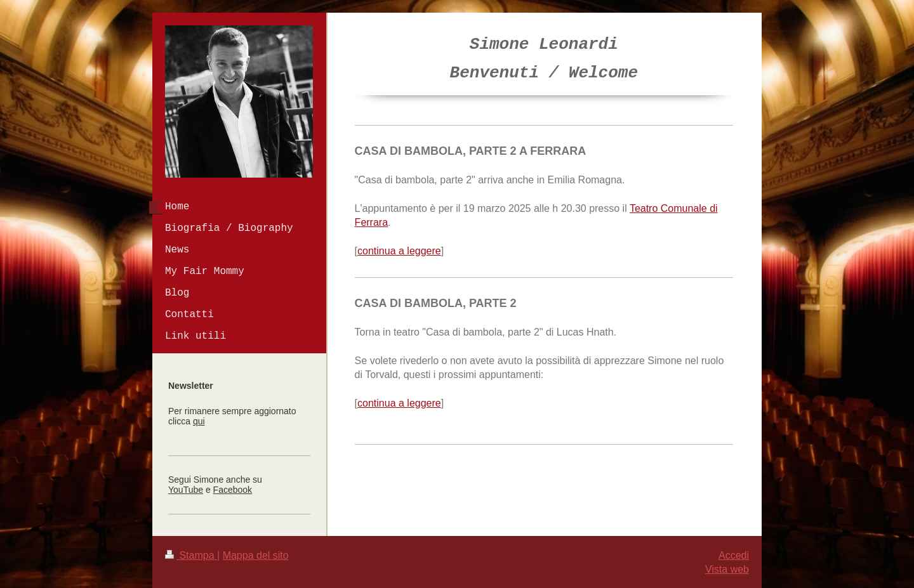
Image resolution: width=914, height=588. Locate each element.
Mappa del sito (256, 555)
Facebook (233, 490)
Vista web (727, 569)
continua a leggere (399, 251)
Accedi (734, 555)
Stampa (191, 555)
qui (199, 421)
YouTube (186, 490)
